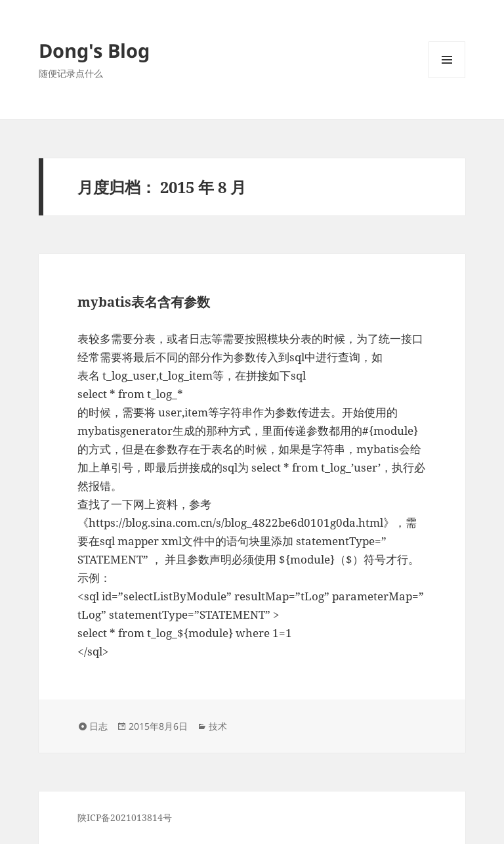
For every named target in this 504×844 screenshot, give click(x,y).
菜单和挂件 (447, 78)
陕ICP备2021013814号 (125, 817)
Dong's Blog (94, 50)
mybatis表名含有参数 (144, 302)
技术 (218, 726)
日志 (98, 726)
